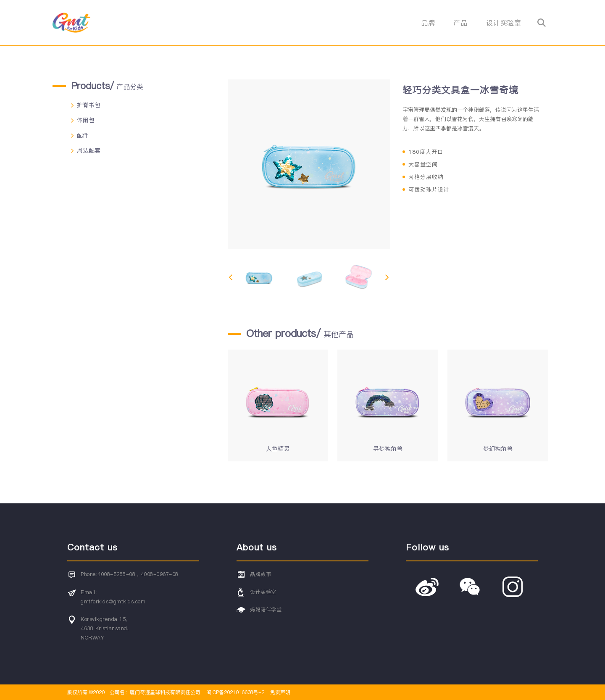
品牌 (428, 23)
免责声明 (279, 692)
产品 (460, 23)
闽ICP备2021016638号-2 (235, 692)
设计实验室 (504, 23)
